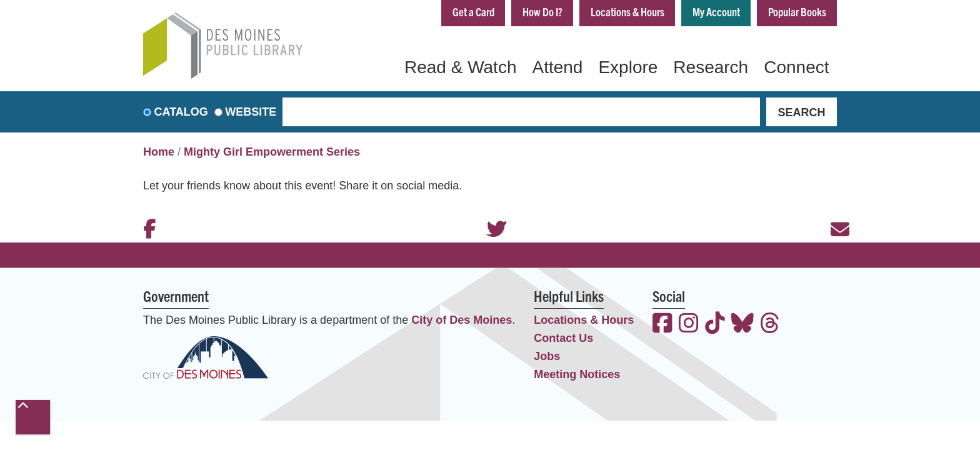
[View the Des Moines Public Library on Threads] (770, 325)
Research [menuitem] (711, 67)
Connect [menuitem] (796, 67)
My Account (716, 12)
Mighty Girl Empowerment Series (272, 152)
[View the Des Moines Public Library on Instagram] (689, 325)
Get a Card (473, 12)
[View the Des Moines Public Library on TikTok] (715, 325)
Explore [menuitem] (628, 67)
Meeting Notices (577, 374)
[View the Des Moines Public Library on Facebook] (662, 325)
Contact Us (563, 338)
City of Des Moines (462, 320)
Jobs (547, 356)
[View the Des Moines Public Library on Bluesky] (742, 325)
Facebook (146, 212)
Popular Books (797, 12)
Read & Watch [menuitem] (460, 67)
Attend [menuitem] (557, 67)
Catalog (181, 112)
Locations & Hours (627, 12)
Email (834, 212)
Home (159, 152)
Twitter (490, 212)
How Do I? (542, 12)
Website (251, 112)
